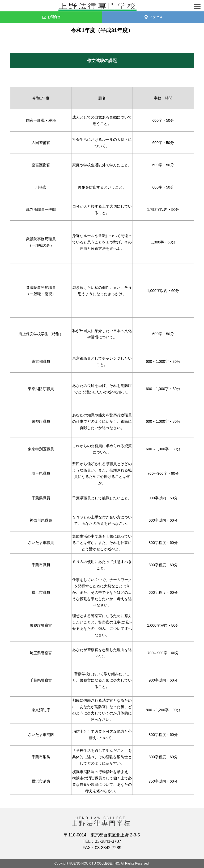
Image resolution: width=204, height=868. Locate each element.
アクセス (153, 17)
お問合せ (51, 17)
